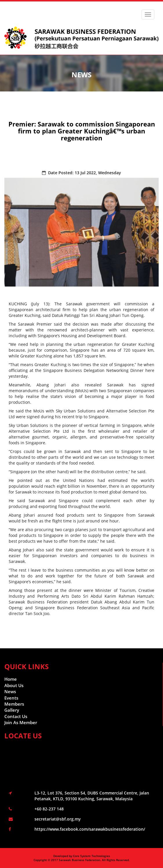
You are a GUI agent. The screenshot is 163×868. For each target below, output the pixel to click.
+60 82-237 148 (49, 809)
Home (11, 679)
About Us (14, 685)
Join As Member (21, 722)
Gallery (12, 710)
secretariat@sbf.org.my (58, 819)
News (10, 691)
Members (14, 704)
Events (11, 698)
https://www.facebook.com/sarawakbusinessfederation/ (90, 829)
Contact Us (16, 716)
